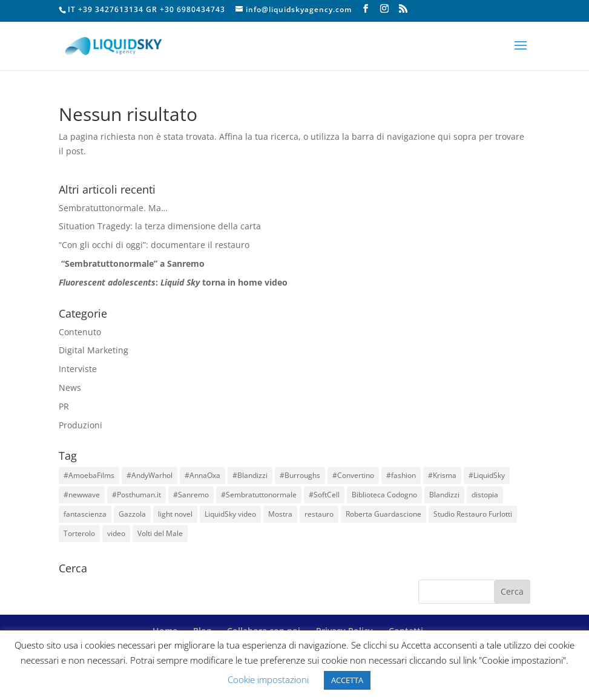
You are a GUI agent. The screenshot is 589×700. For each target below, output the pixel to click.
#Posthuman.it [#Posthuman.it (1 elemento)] (137, 495)
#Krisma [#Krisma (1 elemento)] (442, 475)
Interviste (78, 369)
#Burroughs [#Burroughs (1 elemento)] (300, 475)
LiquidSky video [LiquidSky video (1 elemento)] (230, 514)
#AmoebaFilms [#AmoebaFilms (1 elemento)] (89, 475)
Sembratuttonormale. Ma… (113, 208)
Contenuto (80, 332)
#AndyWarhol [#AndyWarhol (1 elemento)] (150, 475)
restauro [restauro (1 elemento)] (319, 514)
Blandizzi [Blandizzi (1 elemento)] (444, 495)
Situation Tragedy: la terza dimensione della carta (160, 226)
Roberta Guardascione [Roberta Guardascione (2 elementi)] (383, 514)
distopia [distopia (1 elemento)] (485, 495)
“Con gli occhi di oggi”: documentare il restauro (154, 245)
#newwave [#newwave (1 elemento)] (82, 495)
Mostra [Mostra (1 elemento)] (280, 514)
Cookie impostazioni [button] (268, 679)
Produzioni (81, 425)
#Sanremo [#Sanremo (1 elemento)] (191, 495)
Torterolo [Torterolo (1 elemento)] (79, 533)
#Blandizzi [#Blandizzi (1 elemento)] (250, 475)
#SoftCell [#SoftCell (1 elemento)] (324, 495)
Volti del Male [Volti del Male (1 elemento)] (160, 533)
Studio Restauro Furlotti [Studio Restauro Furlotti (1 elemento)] (473, 514)
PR (64, 406)
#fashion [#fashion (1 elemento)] (401, 475)
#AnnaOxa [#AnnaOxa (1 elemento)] (202, 475)
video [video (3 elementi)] (116, 533)
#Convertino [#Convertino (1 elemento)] (353, 475)
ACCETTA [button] (347, 680)
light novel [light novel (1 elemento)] (175, 514)
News (70, 388)
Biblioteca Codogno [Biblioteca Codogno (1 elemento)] (384, 495)
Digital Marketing (94, 350)
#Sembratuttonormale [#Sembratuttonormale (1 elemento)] (259, 495)
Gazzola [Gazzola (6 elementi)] (132, 514)
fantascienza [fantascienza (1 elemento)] (85, 514)
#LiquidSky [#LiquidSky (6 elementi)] (487, 475)
